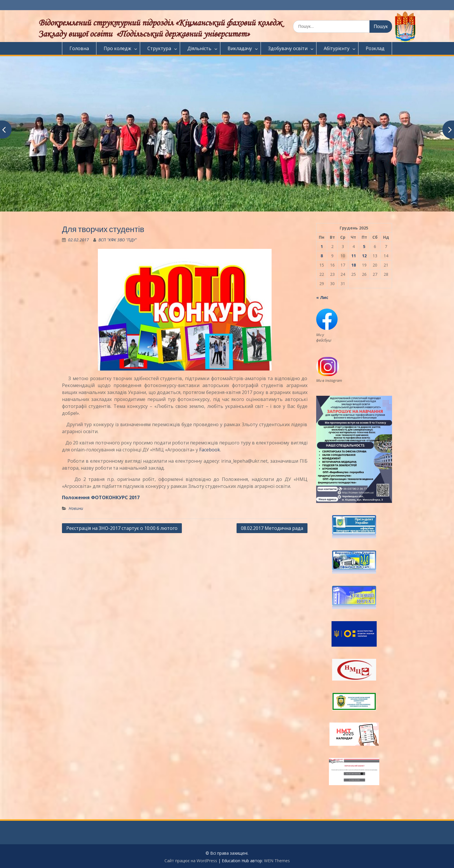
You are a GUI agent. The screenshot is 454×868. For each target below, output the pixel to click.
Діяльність (199, 48)
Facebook (210, 450)
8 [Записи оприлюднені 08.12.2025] (322, 256)
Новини (76, 508)
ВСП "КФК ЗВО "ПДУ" (118, 240)
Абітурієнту (337, 48)
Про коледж (117, 48)
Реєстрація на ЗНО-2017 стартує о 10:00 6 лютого (122, 528)
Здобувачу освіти (288, 48)
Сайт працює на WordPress (191, 861)
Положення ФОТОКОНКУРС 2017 (101, 497)
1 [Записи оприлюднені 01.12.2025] (322, 246)
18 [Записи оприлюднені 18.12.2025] (354, 265)
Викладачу (240, 48)
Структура (159, 48)
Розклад (375, 48)
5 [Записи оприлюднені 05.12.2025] (364, 246)
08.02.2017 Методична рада (272, 528)
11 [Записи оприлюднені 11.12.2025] (354, 256)
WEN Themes (277, 861)
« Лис (322, 297)
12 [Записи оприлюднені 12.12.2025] (364, 256)
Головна (79, 48)
